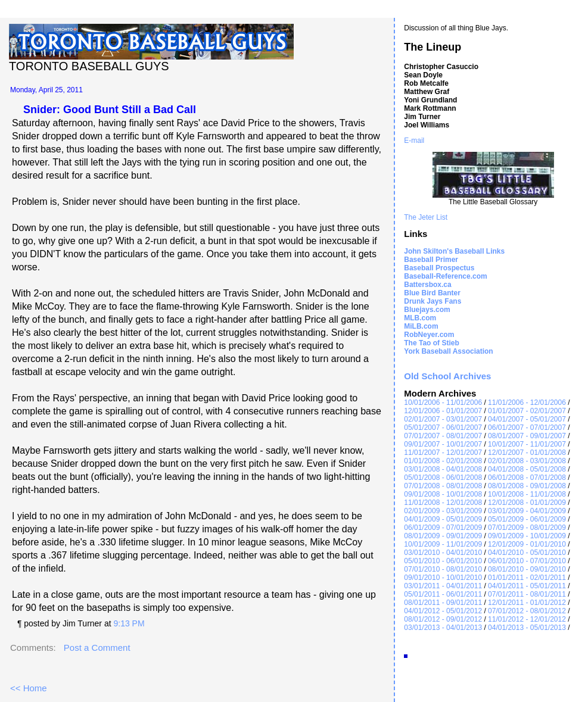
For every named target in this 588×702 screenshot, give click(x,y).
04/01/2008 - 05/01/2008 (527, 469)
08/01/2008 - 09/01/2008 (527, 486)
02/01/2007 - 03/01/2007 (443, 419)
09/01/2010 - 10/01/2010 (443, 578)
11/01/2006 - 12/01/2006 (527, 403)
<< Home (29, 688)
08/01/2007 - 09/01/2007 (527, 436)
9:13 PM (129, 623)
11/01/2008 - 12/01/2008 (443, 503)
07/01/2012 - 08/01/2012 (527, 611)
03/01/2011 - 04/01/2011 (443, 586)
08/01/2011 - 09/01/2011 (443, 603)
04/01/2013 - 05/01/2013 (527, 628)
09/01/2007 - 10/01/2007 (443, 444)
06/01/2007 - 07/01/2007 (527, 428)
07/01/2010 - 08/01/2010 (443, 569)
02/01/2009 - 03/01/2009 (443, 511)
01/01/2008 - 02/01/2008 (443, 461)
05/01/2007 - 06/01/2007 (443, 428)
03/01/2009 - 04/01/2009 (527, 511)
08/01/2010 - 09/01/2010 (527, 569)
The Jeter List (426, 217)
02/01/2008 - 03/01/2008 (527, 461)
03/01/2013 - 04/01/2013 (443, 628)
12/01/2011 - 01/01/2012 (527, 603)
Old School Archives (447, 376)
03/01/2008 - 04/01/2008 (443, 469)
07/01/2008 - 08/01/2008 (443, 486)
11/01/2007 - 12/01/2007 (443, 453)
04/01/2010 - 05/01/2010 (527, 553)
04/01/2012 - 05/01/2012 (443, 611)
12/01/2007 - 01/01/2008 (527, 453)
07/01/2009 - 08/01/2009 (527, 528)
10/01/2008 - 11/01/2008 (527, 494)
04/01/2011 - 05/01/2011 (527, 586)
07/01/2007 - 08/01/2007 (443, 436)
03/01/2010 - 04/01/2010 (443, 553)
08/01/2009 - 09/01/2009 (443, 536)
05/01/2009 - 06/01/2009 (527, 519)
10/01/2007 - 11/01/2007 (527, 444)
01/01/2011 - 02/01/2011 (527, 578)
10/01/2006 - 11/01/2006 (443, 403)
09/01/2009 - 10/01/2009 (527, 536)
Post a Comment (97, 648)
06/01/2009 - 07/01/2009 (443, 528)
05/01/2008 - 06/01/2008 (443, 478)
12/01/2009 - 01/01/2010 (527, 544)
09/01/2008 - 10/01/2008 (443, 494)
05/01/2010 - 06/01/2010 (443, 561)
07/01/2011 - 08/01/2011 (527, 594)
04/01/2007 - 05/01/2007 (527, 419)
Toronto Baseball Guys (89, 66)
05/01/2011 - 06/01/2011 (443, 594)
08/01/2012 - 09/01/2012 (443, 619)
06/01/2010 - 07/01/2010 (527, 561)
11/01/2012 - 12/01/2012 (527, 619)
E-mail (414, 141)
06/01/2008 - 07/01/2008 (527, 478)
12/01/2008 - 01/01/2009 (527, 503)
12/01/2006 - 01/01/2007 (443, 411)
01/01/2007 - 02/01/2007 (527, 411)
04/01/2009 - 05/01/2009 (443, 519)
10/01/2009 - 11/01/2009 (443, 544)
